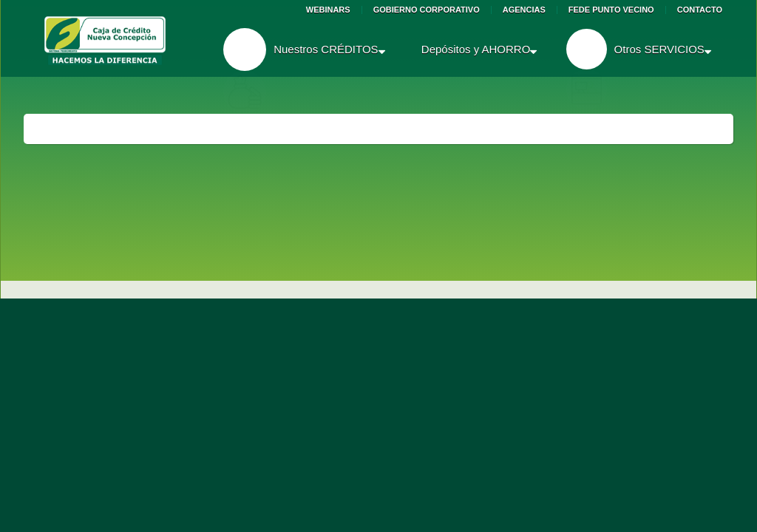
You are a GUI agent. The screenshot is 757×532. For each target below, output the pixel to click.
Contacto (700, 10)
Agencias (524, 10)
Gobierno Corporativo (427, 10)
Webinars (328, 10)
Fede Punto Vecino (611, 10)
